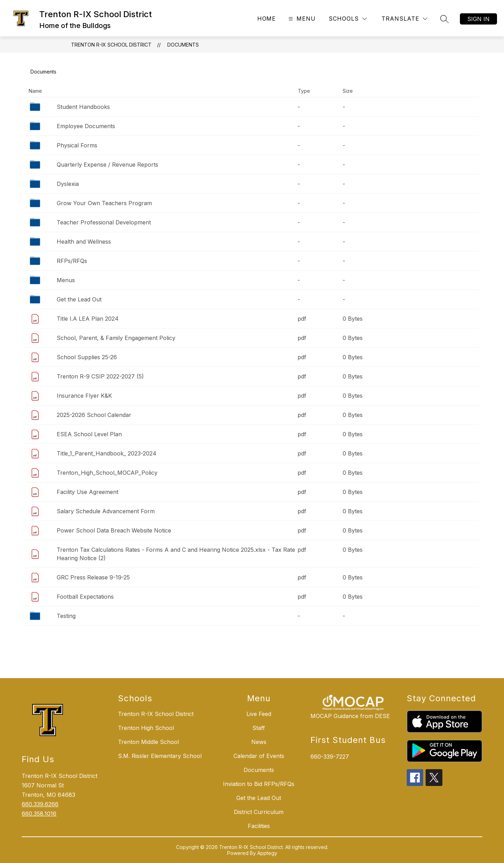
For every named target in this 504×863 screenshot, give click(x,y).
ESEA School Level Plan (89, 434)
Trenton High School (146, 728)
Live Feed (259, 714)
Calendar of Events (259, 756)
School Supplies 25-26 (87, 357)
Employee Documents (86, 126)
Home (266, 19)
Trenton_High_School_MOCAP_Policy (107, 473)
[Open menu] (301, 19)
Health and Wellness (84, 242)
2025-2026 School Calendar (94, 415)
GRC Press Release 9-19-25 (93, 577)
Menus (66, 280)
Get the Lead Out (79, 299)
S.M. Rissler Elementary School (160, 756)
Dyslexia (68, 184)
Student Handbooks (83, 107)
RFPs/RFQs (72, 261)
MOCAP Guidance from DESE (350, 716)
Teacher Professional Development (104, 222)
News (259, 742)
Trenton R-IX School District (111, 45)
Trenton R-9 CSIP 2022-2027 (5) (100, 376)
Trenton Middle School (148, 742)
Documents (183, 45)
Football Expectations (85, 597)
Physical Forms (77, 145)
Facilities (259, 826)
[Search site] (444, 19)
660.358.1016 (39, 814)
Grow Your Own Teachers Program (104, 203)
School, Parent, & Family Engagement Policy (116, 338)
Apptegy (267, 853)
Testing (66, 616)
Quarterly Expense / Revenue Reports (107, 165)
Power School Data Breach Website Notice (114, 530)
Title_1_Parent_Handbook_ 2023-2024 (107, 453)
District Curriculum (259, 812)
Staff (259, 728)
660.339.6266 (40, 804)
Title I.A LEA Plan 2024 (88, 319)
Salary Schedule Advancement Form (106, 511)
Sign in (478, 19)
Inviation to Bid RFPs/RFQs (259, 784)
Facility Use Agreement (87, 492)
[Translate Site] (404, 19)
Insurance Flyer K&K (84, 396)
